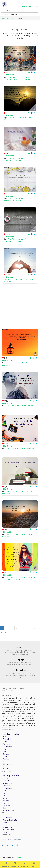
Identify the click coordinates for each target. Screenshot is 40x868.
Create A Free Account (29, 6)
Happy (14, 77)
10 (35, 628)
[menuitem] (6, 864)
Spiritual (6, 754)
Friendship (25, 77)
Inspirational (8, 79)
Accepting (20, 158)
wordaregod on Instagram (18, 848)
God (4, 766)
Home (3, 18)
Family (5, 737)
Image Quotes (11, 18)
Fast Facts (15, 118)
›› (5, 632)
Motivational (20, 79)
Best (10, 77)
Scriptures (7, 764)
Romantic (7, 744)
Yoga (5, 832)
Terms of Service (19, 689)
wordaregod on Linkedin (13, 848)
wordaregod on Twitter (8, 848)
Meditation (7, 825)
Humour (6, 761)
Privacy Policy (7, 689)
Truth (14, 158)
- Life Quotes (9, 75)
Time (12, 406)
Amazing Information (11, 734)
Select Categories (10, 14)
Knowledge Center (10, 820)
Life (14, 79)
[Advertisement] (20, 304)
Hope (19, 77)
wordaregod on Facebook (3, 848)
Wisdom (28, 79)
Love (5, 752)
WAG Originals (8, 769)
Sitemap (20, 857)
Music (5, 756)
